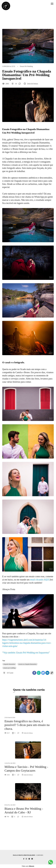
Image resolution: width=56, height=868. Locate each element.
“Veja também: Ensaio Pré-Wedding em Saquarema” (26, 653)
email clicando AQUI (40, 580)
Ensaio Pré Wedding (26, 66)
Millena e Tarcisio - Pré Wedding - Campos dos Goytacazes (26, 769)
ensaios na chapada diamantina (28, 664)
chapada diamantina (9, 664)
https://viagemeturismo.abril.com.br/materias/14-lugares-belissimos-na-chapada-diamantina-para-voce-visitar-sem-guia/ (27, 643)
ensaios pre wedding (9, 668)
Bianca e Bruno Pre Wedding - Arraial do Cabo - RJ (24, 811)
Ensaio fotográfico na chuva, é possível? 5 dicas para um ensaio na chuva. (27, 725)
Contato (40, 855)
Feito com (28, 866)
